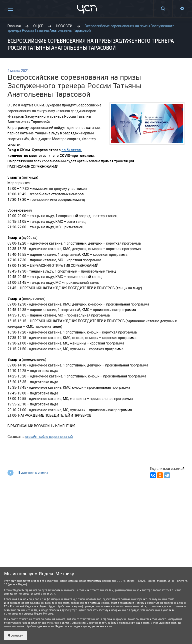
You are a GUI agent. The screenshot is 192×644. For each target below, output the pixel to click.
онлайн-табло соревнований (49, 437)
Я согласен (15, 636)
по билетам (71, 150)
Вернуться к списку (33, 473)
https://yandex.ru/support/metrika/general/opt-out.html (37, 623)
